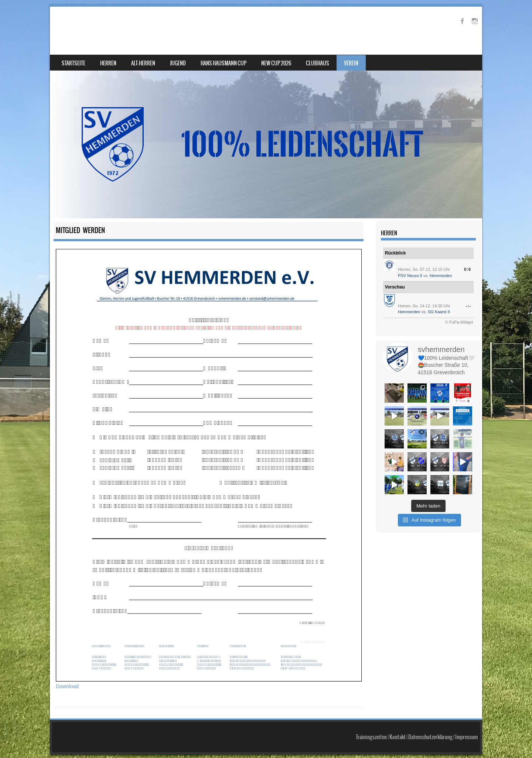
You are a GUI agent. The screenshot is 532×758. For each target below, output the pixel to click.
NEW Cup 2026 (276, 63)
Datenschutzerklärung (430, 737)
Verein (351, 63)
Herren (108, 63)
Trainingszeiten (371, 737)
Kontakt (398, 737)
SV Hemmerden (95, 25)
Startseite (74, 63)
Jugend (178, 63)
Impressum (466, 737)
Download (67, 686)
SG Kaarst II (439, 312)
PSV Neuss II (410, 276)
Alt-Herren (143, 63)
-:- (468, 306)
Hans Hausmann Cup (224, 63)
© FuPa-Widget (459, 322)
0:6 (468, 269)
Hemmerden (441, 276)
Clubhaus (318, 63)
